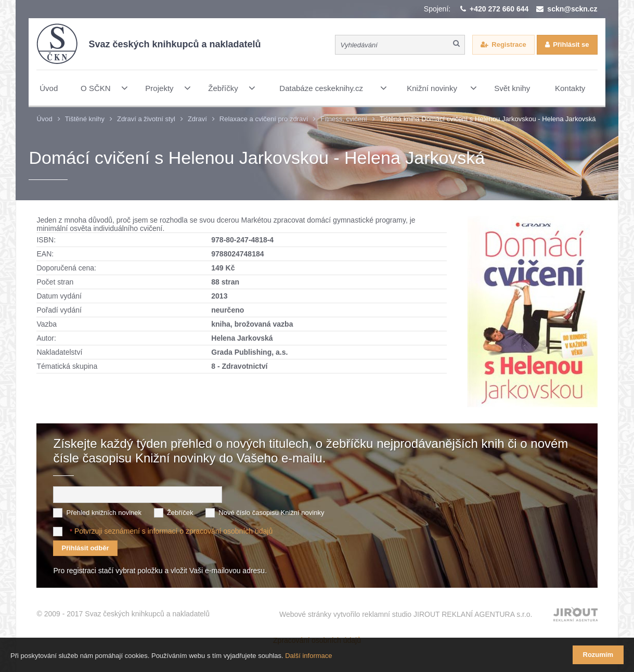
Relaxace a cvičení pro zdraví (264, 119)
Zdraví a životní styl (146, 119)
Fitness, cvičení (344, 119)
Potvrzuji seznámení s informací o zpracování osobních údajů (173, 531)
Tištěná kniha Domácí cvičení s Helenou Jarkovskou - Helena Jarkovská (488, 119)
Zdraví (197, 119)
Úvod (44, 119)
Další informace (308, 656)
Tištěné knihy (85, 119)
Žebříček (180, 513)
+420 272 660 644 (499, 9)
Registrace (509, 44)
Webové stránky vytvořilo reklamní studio (406, 614)
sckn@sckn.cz (572, 9)
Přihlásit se (571, 44)
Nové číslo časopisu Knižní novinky (271, 513)
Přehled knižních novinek (104, 513)
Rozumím (598, 655)
